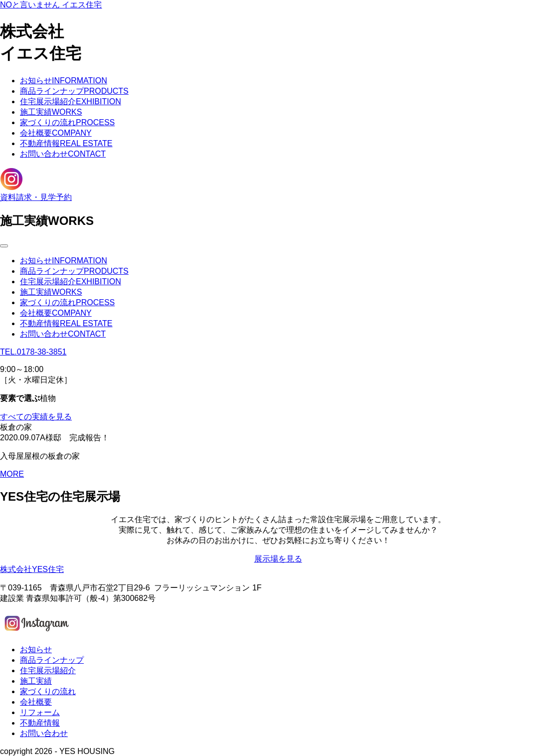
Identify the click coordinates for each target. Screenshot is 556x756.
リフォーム (40, 712)
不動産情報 (66, 143)
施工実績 (51, 112)
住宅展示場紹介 (71, 101)
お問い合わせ (63, 154)
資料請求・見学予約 (36, 197)
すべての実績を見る (36, 417)
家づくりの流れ (67, 122)
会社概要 (56, 133)
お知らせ (64, 81)
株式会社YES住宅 (32, 569)
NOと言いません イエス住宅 (51, 5)
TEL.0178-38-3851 (33, 352)
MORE (12, 474)
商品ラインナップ (74, 91)
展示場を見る (278, 559)
